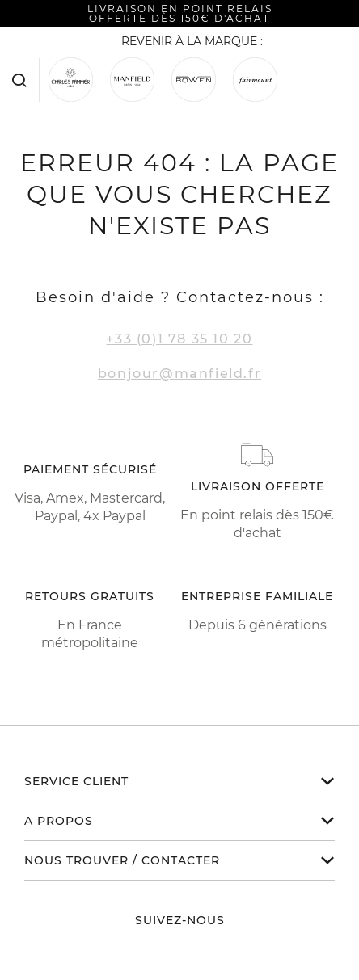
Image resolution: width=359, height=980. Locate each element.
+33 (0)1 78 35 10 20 (179, 339)
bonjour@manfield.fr (179, 374)
